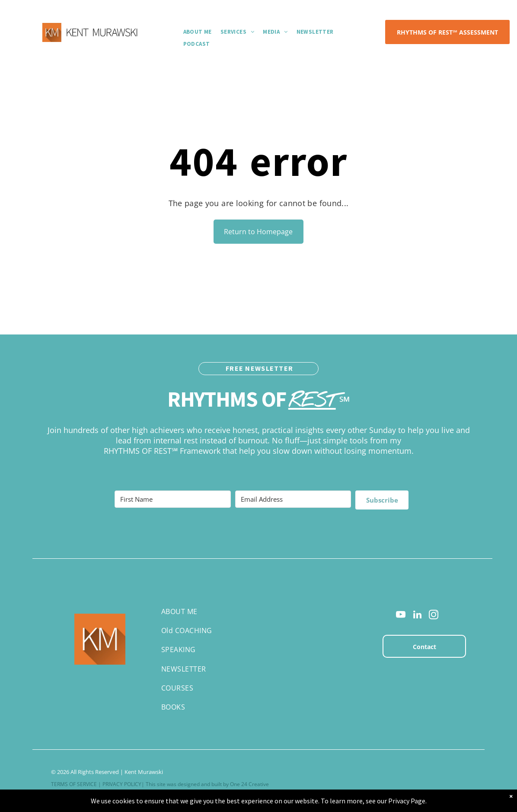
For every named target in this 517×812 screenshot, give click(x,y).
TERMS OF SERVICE (74, 784)
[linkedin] (417, 616)
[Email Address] (293, 499)
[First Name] (173, 499)
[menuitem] (198, 32)
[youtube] (401, 616)
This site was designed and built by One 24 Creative (207, 784)
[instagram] (434, 616)
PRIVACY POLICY (122, 784)
